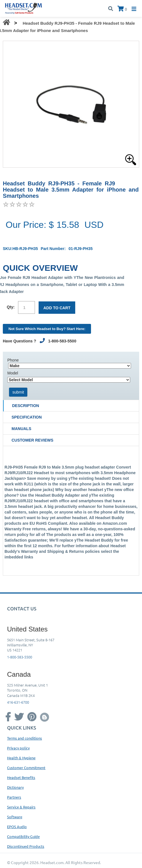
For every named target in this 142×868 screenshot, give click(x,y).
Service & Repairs (21, 807)
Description (26, 406)
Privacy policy (18, 748)
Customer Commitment (26, 768)
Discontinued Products (26, 846)
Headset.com (52, 862)
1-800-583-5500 (20, 657)
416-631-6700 (18, 702)
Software (15, 817)
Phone (13, 360)
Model (13, 373)
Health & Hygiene (21, 758)
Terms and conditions (25, 738)
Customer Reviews (32, 440)
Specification (27, 417)
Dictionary (15, 787)
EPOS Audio (17, 827)
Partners (14, 797)
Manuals (21, 429)
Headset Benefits (21, 777)
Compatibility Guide (23, 836)
